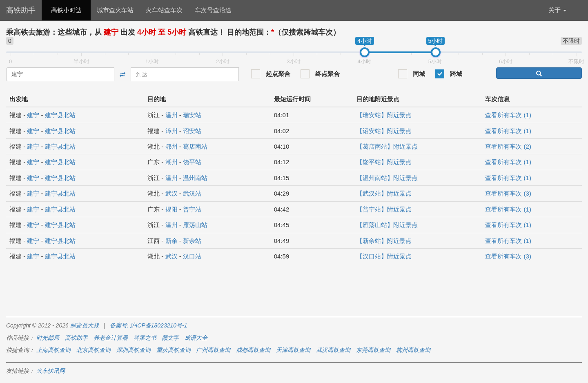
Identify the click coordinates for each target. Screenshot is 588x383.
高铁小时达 (66, 10)
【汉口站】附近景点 (384, 256)
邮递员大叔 (85, 325)
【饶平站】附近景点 (384, 162)
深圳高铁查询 (134, 350)
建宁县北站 (60, 115)
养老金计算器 (111, 338)
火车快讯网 (51, 371)
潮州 (171, 162)
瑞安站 (192, 115)
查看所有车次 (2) (508, 146)
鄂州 (171, 146)
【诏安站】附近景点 (384, 131)
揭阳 (171, 209)
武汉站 (192, 193)
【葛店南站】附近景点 (387, 146)
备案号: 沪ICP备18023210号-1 (149, 325)
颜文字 (170, 338)
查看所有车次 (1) (508, 115)
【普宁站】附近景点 (384, 209)
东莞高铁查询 (373, 350)
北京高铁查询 (94, 350)
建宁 (33, 115)
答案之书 (145, 338)
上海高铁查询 (53, 350)
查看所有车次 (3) (508, 193)
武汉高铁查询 (333, 350)
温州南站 (195, 178)
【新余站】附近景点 (384, 241)
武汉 (171, 193)
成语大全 (196, 338)
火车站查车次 (164, 10)
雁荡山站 (195, 225)
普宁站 (192, 209)
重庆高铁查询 (174, 350)
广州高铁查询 (213, 350)
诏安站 (192, 131)
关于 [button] (557, 10)
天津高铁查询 (293, 350)
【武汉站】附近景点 (384, 193)
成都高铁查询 (253, 350)
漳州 (171, 131)
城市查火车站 (115, 10)
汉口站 (192, 256)
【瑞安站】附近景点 (384, 115)
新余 (171, 241)
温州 (171, 115)
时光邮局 (48, 338)
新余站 (192, 241)
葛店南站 (195, 146)
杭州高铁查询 (413, 350)
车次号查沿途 (213, 10)
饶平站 (192, 162)
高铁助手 (21, 10)
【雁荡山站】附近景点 (387, 225)
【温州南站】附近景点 (387, 178)
